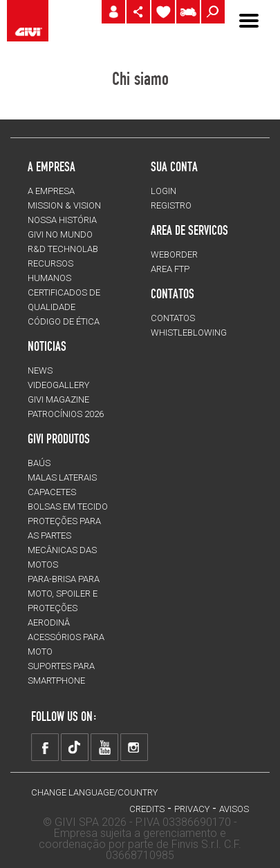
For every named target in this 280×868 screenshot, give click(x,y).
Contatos (173, 318)
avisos (234, 809)
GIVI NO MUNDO (60, 234)
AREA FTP (170, 269)
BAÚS (39, 463)
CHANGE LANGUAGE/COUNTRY (94, 792)
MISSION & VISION (64, 205)
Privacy (192, 809)
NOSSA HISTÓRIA (62, 220)
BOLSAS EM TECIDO (68, 507)
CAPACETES (52, 492)
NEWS (40, 370)
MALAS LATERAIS (62, 478)
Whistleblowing (189, 332)
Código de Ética (64, 321)
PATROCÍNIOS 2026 (66, 414)
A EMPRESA (51, 191)
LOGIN (164, 191)
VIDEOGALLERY (58, 385)
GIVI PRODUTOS (59, 438)
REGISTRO (171, 205)
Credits (147, 809)
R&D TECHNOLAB (63, 249)
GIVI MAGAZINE (58, 399)
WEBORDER (174, 254)
